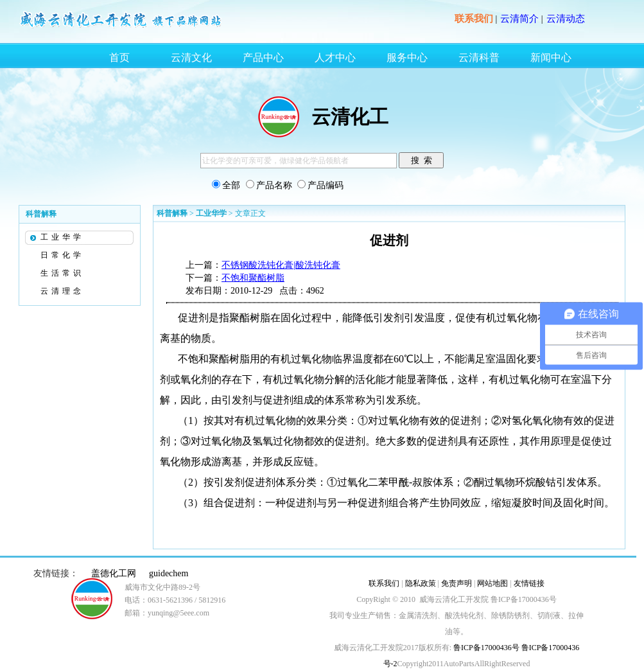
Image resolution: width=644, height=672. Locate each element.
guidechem (169, 573)
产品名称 (274, 185)
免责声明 (457, 583)
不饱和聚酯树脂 (253, 278)
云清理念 (62, 291)
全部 (231, 185)
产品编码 (326, 185)
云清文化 (191, 57)
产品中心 (263, 57)
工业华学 (62, 237)
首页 (119, 57)
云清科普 (479, 57)
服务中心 (407, 57)
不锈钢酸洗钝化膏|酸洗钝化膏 (281, 265)
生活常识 (62, 273)
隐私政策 (421, 583)
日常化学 (62, 255)
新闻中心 (551, 57)
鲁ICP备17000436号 (485, 648)
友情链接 (529, 583)
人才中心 (335, 57)
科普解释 (172, 213)
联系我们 (474, 19)
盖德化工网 (114, 573)
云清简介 (519, 19)
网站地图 (492, 583)
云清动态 (566, 19)
